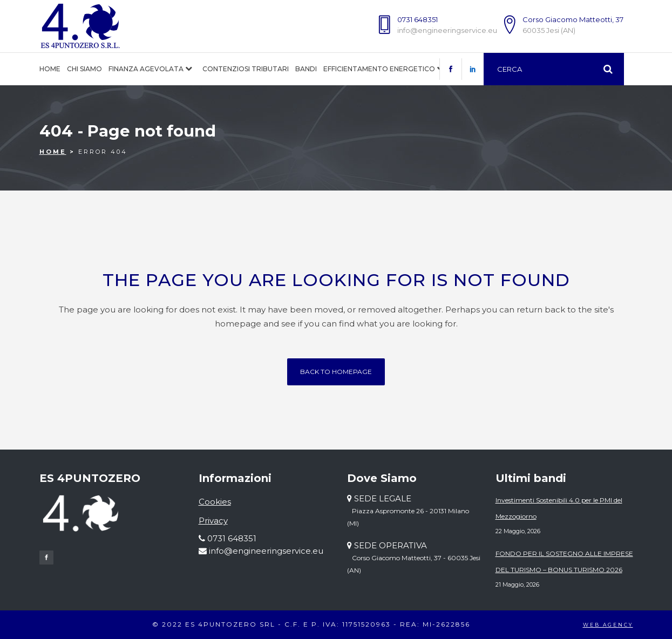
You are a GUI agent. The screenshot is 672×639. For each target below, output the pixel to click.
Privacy (213, 521)
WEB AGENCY (608, 625)
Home (53, 152)
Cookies (215, 502)
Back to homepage (336, 372)
